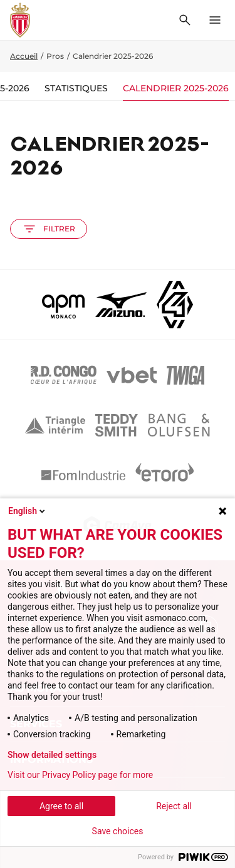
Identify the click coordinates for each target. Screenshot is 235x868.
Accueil (24, 56)
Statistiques (76, 88)
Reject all (174, 806)
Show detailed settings (52, 755)
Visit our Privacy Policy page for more (80, 775)
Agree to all (61, 806)
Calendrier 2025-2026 (176, 88)
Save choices (118, 831)
